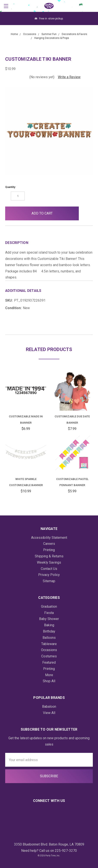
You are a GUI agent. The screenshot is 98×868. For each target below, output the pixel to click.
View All (49, 713)
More (49, 675)
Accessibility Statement (49, 538)
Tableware (49, 644)
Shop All (49, 681)
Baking (49, 625)
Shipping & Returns (49, 556)
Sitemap (49, 581)
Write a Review (69, 77)
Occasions (49, 650)
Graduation (49, 606)
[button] (86, 213)
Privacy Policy (49, 575)
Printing (49, 550)
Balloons (49, 638)
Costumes (49, 656)
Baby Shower (49, 619)
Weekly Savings (49, 562)
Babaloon (49, 707)
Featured (49, 662)
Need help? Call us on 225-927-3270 (49, 851)
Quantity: (10, 187)
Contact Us (49, 569)
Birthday (49, 631)
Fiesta (49, 613)
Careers (49, 544)
